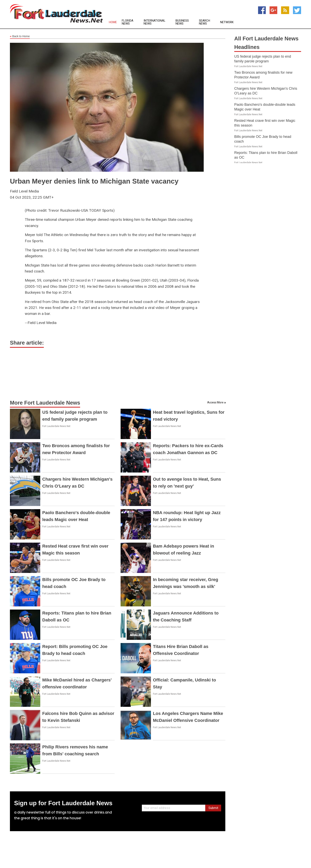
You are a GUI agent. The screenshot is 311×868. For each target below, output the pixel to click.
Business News (182, 22)
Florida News (128, 22)
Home (113, 22)
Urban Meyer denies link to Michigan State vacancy (94, 181)
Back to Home (20, 36)
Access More (215, 402)
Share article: (27, 343)
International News (155, 22)
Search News (204, 22)
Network (227, 22)
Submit (213, 808)
